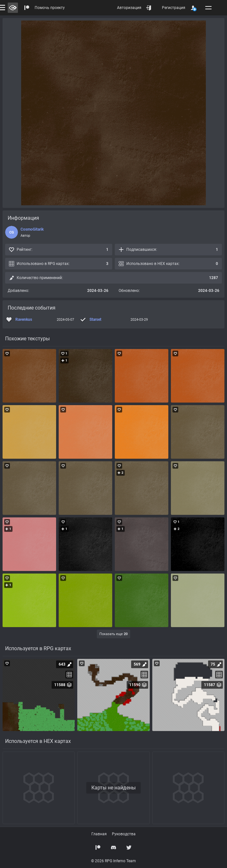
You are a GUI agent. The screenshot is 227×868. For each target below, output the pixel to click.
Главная (99, 834)
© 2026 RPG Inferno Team (113, 861)
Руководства (124, 834)
